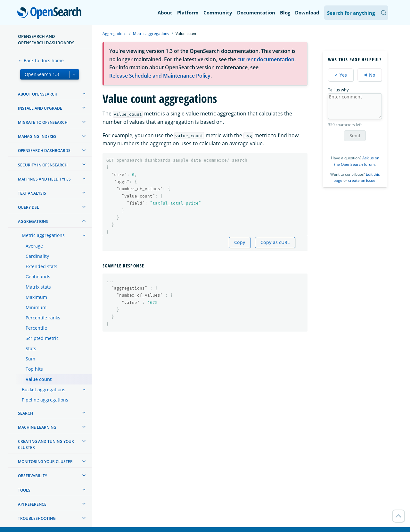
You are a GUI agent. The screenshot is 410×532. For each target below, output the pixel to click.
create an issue (362, 180)
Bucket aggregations (44, 389)
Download (307, 13)
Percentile (36, 328)
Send (355, 135)
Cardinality (37, 256)
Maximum (36, 297)
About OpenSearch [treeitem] (38, 94)
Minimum (36, 307)
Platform (188, 13)
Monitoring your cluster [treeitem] (45, 462)
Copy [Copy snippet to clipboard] (240, 242)
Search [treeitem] (25, 413)
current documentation (266, 59)
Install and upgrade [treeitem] (40, 108)
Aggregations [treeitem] (33, 221)
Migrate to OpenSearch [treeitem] (43, 122)
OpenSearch (51, 13)
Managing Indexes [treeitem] (37, 136)
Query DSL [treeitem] (29, 207)
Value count (39, 379)
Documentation (256, 13)
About (165, 13)
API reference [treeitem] (32, 504)
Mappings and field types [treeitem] (44, 179)
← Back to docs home (41, 60)
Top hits (34, 369)
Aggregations (115, 34)
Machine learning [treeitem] (37, 427)
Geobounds (38, 277)
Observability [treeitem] (33, 476)
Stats (31, 348)
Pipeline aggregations (45, 400)
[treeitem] (84, 94)
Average (34, 246)
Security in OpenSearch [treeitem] (43, 165)
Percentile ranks (43, 318)
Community (218, 13)
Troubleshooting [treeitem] (37, 518)
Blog (285, 13)
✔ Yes (341, 75)
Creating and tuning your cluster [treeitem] (46, 444)
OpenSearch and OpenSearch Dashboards (46, 39)
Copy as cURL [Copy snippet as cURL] (275, 242)
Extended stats (41, 266)
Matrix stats (38, 287)
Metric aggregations (43, 235)
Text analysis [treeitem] (32, 193)
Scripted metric (42, 338)
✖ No (370, 75)
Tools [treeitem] (24, 490)
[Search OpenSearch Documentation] (356, 13)
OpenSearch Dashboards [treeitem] (44, 151)
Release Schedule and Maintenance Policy (160, 76)
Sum (30, 359)
